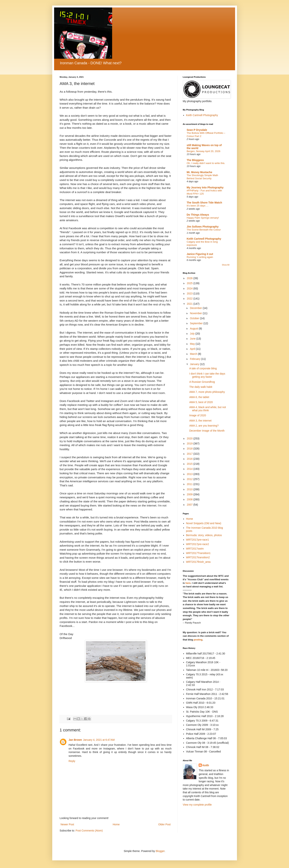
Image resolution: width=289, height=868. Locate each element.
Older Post (164, 824)
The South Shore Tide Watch (204, 203)
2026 (190, 278)
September (197, 323)
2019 (190, 444)
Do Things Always (198, 215)
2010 (190, 489)
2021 (190, 304)
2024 (190, 288)
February (196, 359)
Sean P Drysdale (197, 130)
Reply (72, 761)
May (193, 344)
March (194, 354)
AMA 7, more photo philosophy (207, 392)
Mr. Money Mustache (200, 172)
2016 (190, 459)
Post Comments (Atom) (89, 831)
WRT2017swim (195, 549)
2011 (190, 484)
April (193, 349)
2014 (190, 469)
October (195, 318)
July (193, 334)
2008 (190, 499)
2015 (190, 464)
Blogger (160, 851)
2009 (190, 494)
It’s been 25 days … (198, 206)
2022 (190, 299)
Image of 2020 (198, 415)
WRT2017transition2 (198, 557)
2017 (190, 454)
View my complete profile (197, 805)
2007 (190, 505)
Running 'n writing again (200, 257)
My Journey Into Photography (205, 187)
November (196, 313)
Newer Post (67, 824)
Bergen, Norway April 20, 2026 (204, 151)
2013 (190, 474)
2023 (190, 293)
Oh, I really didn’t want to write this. (206, 163)
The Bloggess (195, 160)
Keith (206, 765)
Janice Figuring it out (200, 254)
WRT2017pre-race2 (197, 544)
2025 (190, 283)
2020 (190, 438)
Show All (226, 265)
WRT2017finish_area (198, 562)
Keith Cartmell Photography (202, 115)
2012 (190, 479)
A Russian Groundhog (202, 382)
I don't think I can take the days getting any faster (207, 375)
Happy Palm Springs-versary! (203, 218)
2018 (190, 449)
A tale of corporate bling (203, 368)
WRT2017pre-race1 (197, 540)
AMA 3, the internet (200, 421)
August (194, 329)
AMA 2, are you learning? (204, 426)
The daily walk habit (201, 387)
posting (198, 640)
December (196, 308)
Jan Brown (75, 740)
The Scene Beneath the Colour (204, 230)
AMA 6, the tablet (199, 397)
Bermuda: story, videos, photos (204, 535)
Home (116, 824)
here (188, 583)
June (193, 339)
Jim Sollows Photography (203, 227)
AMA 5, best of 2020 (201, 402)
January (195, 364)
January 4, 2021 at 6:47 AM (99, 740)
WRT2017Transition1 (198, 553)
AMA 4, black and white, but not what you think (207, 409)
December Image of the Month (207, 431)
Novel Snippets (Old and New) (204, 523)
